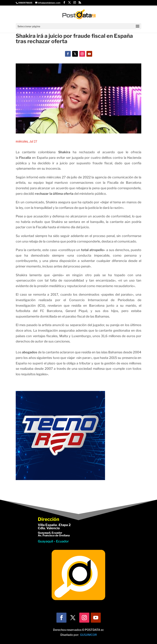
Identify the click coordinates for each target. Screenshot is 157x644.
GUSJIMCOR (88, 635)
